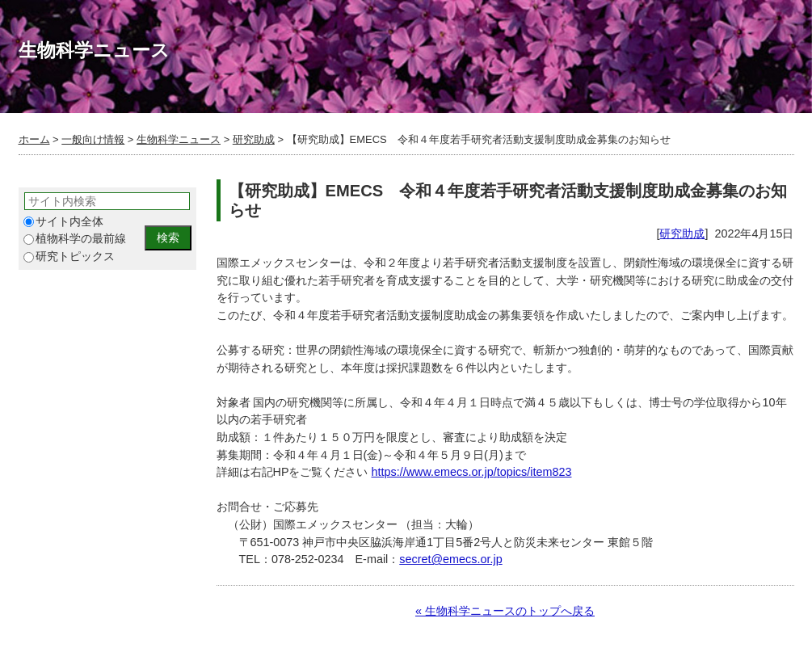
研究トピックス (69, 257)
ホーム (34, 139)
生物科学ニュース (179, 139)
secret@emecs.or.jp (450, 559)
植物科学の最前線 (75, 239)
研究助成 (254, 139)
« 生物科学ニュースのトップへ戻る (505, 611)
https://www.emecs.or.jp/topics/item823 (472, 472)
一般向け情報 (93, 139)
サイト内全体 (63, 222)
